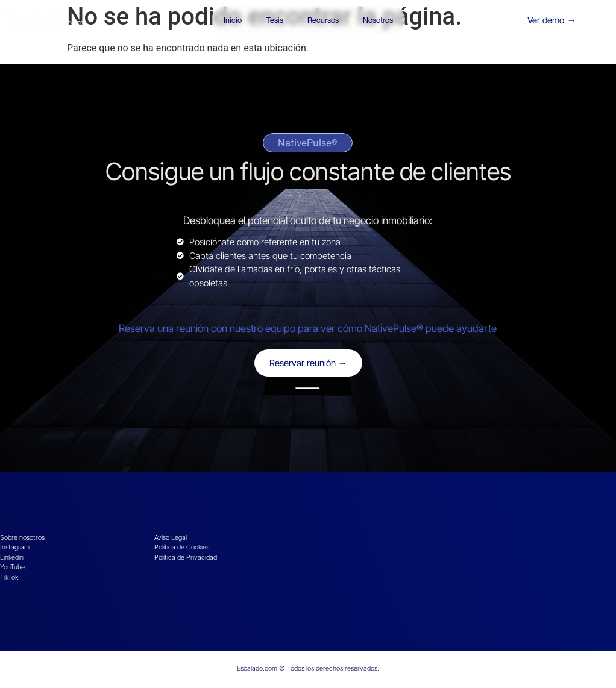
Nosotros (378, 20)
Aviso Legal (171, 537)
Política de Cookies (182, 547)
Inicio (233, 20)
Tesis (275, 20)
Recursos (323, 20)
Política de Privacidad (186, 557)
